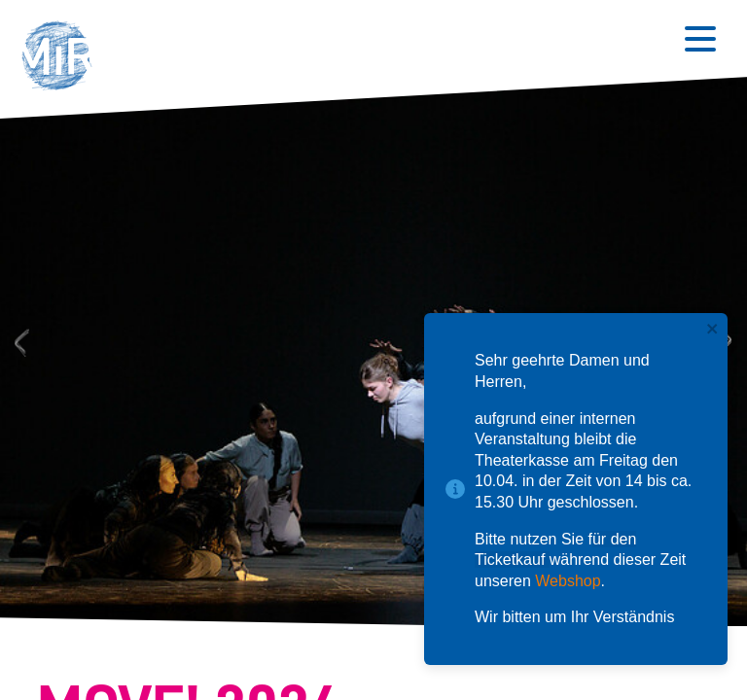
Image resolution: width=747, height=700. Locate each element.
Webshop (568, 581)
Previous (19, 342)
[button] (63, 58)
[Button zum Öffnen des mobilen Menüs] (700, 39)
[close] (713, 330)
